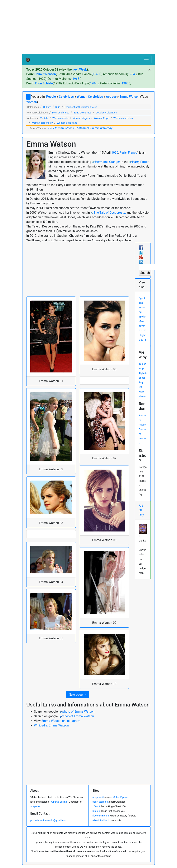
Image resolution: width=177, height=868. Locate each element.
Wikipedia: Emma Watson (51, 725)
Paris (123, 153)
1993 (125, 83)
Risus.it (97, 811)
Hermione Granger (108, 162)
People (51, 97)
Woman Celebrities (90, 97)
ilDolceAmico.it (101, 816)
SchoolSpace (121, 797)
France (133, 153)
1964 (131, 74)
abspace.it (98, 797)
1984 (93, 83)
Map (141, 369)
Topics (142, 364)
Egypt (142, 298)
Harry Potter (140, 162)
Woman (32, 102)
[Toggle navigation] (146, 59)
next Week (80, 70)
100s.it (96, 806)
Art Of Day (141, 510)
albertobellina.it (101, 820)
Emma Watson (129, 97)
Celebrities (66, 97)
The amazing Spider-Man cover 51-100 (143, 317)
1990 (115, 153)
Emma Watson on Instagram (61, 721)
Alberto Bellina (59, 802)
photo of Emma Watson (78, 712)
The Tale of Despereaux (110, 213)
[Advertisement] (88, 27)
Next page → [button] (78, 695)
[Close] (149, 70)
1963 (96, 74)
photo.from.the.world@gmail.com (49, 820)
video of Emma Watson (78, 716)
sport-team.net (101, 802)
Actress (111, 97)
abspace (35, 806)
